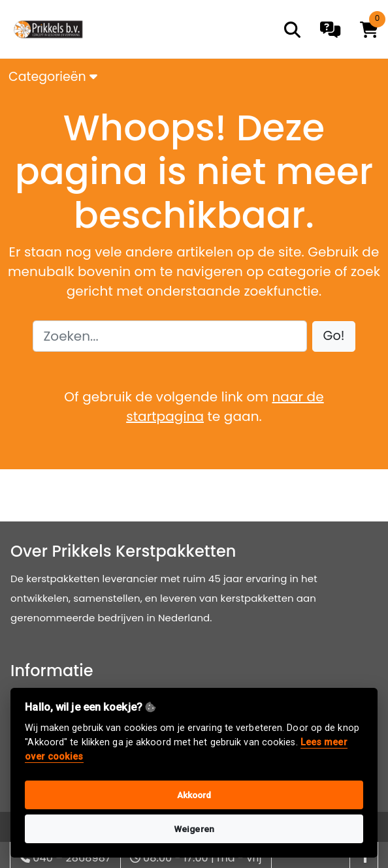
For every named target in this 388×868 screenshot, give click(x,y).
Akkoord (194, 795)
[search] (292, 30)
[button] (334, 336)
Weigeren (194, 829)
